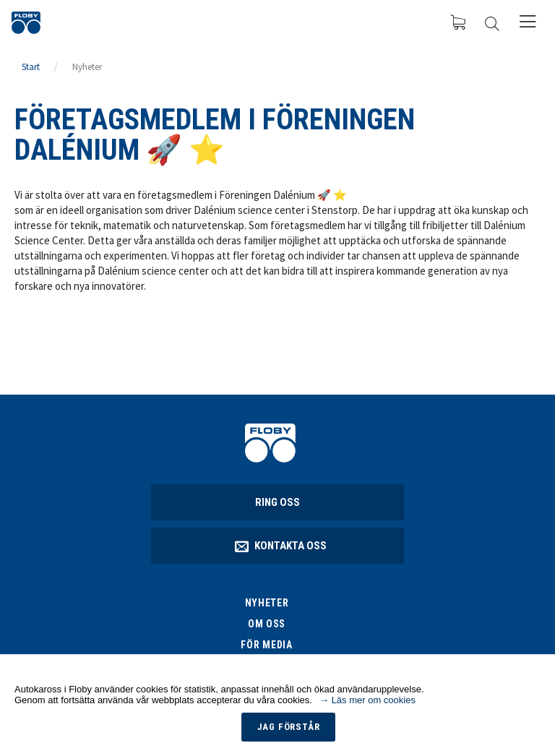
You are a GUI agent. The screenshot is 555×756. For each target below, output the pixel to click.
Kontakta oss (281, 546)
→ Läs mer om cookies (367, 700)
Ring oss (277, 502)
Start (31, 67)
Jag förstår (289, 727)
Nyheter (87, 67)
